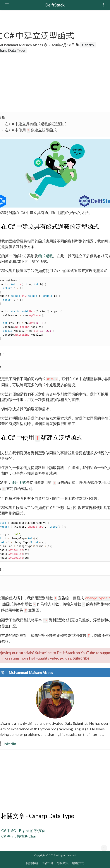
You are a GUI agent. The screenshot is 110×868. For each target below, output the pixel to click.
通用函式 (19, 482)
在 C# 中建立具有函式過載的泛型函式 (36, 124)
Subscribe (81, 658)
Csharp (88, 45)
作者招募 (47, 863)
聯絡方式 (78, 863)
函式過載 (46, 256)
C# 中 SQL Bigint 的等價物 (23, 830)
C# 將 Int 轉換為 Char (19, 836)
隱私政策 (63, 863)
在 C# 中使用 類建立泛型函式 (31, 130)
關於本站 (32, 863)
